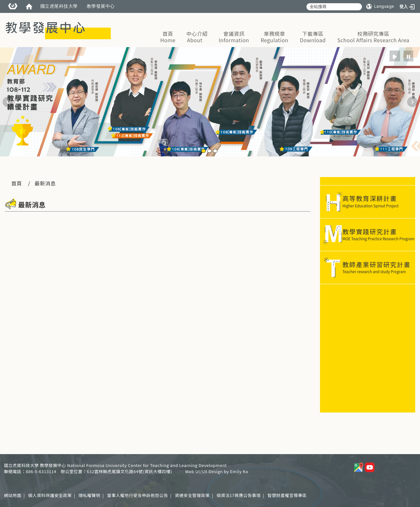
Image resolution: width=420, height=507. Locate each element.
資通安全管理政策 (192, 495)
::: (413, 16)
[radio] (395, 56)
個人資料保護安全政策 (50, 495)
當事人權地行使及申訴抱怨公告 (138, 495)
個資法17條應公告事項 (239, 495)
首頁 (17, 183)
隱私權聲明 (89, 495)
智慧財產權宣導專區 (287, 495)
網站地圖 (13, 495)
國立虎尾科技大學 (59, 6)
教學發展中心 (101, 6)
